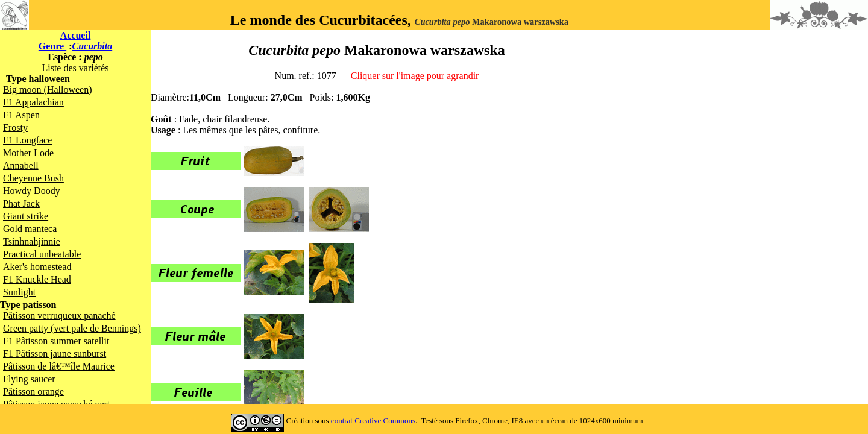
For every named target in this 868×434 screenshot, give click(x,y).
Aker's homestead (37, 267)
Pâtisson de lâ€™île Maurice (59, 366)
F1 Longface (27, 140)
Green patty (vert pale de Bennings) (72, 328)
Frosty (15, 127)
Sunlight (19, 292)
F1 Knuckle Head (37, 279)
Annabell (21, 165)
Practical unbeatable (42, 254)
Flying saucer (29, 379)
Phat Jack (21, 203)
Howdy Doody (32, 191)
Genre (52, 46)
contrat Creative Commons (373, 420)
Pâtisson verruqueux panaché (59, 316)
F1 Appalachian (33, 102)
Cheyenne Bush (33, 178)
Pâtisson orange (33, 392)
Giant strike (26, 216)
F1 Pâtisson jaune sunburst (55, 354)
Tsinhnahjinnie (32, 241)
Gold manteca (30, 229)
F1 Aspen (21, 115)
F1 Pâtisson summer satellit (56, 341)
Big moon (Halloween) (48, 90)
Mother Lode (28, 153)
